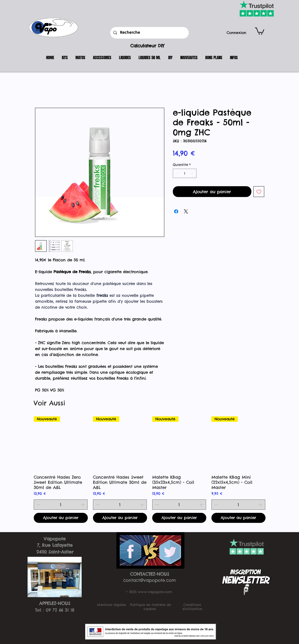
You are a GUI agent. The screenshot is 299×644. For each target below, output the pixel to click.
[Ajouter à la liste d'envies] (259, 192)
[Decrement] (177, 173)
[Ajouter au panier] (61, 518)
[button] (260, 31)
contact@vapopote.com (150, 580)
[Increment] (193, 173)
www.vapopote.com (155, 592)
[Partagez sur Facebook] (176, 211)
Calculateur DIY (147, 46)
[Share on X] (186, 211)
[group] (150, 470)
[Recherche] (149, 33)
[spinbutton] (185, 173)
